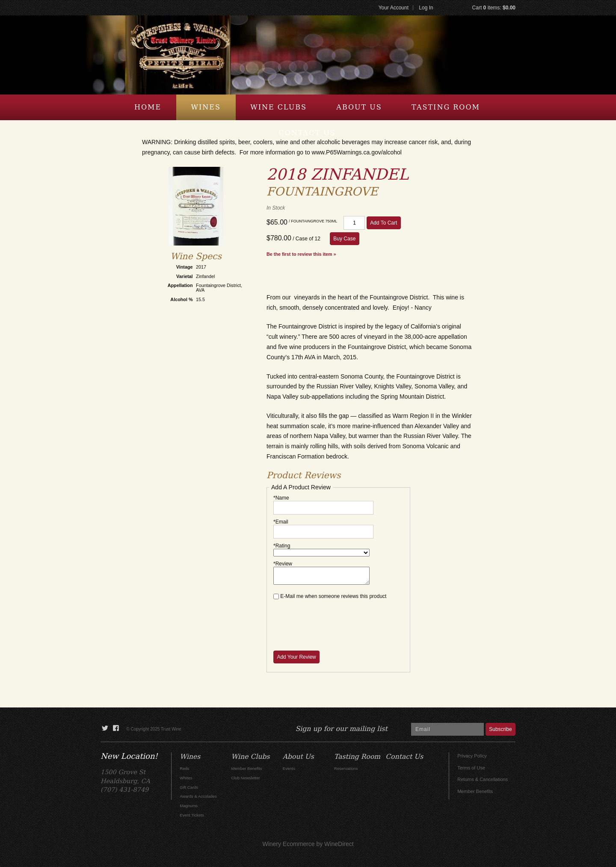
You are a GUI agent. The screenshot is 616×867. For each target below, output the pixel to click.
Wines (206, 107)
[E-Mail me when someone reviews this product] (276, 596)
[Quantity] (354, 223)
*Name (281, 498)
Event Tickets (192, 815)
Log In (426, 8)
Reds (184, 768)
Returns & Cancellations (483, 779)
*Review (283, 564)
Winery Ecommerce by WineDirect (308, 844)
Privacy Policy (472, 756)
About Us (359, 107)
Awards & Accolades (198, 796)
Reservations (346, 768)
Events (289, 768)
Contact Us (307, 133)
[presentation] (338, 620)
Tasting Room (446, 107)
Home (148, 107)
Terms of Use (471, 768)
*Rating (282, 546)
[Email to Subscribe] (447, 729)
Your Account (394, 8)
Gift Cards (189, 787)
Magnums (189, 806)
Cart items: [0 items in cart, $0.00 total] (494, 8)
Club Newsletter (246, 778)
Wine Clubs (278, 107)
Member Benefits (475, 791)
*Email (281, 522)
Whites (186, 778)
